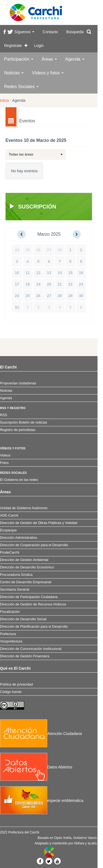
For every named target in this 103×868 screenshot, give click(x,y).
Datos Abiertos (36, 767)
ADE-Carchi (9, 515)
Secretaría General (15, 590)
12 (38, 273)
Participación (19, 59)
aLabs (92, 843)
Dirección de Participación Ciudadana (29, 597)
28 (60, 250)
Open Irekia (63, 838)
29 (70, 296)
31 (17, 307)
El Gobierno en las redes (19, 480)
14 (60, 273)
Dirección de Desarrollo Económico (27, 567)
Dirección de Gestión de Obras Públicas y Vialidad (39, 523)
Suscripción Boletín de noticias (24, 422)
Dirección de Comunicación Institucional (31, 649)
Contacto (50, 32)
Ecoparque (8, 530)
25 (28, 250)
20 (49, 284)
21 (60, 284)
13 (49, 273)
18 (28, 284)
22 (70, 284)
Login (39, 46)
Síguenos (24, 32)
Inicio (5, 100)
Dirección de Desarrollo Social (23, 619)
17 (17, 284)
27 (49, 250)
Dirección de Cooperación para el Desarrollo (34, 545)
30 (81, 296)
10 (17, 273)
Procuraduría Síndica (16, 575)
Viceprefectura (11, 641)
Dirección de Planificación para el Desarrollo (34, 627)
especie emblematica (42, 801)
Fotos (4, 463)
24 (17, 250)
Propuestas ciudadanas (18, 383)
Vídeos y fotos (48, 73)
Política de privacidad (16, 684)
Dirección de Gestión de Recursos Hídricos (33, 604)
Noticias (14, 73)
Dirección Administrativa (18, 538)
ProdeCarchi (10, 553)
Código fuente (11, 692)
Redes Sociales (21, 87)
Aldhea (79, 843)
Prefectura (8, 634)
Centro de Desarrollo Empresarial (26, 582)
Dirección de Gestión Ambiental (24, 560)
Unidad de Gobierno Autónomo (24, 508)
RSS (4, 415)
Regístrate (13, 46)
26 (38, 250)
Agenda (75, 59)
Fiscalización (10, 612)
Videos (5, 455)
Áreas (49, 59)
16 (81, 273)
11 (28, 273)
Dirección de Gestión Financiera (25, 656)
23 (81, 284)
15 (70, 273)
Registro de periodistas (18, 430)
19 (38, 284)
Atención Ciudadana (41, 734)
